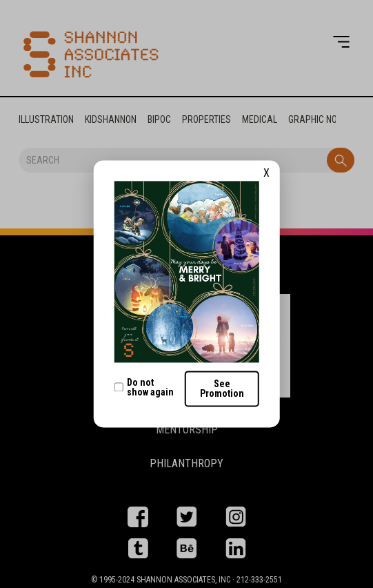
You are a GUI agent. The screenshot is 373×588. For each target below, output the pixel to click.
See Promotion (222, 389)
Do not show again (144, 387)
